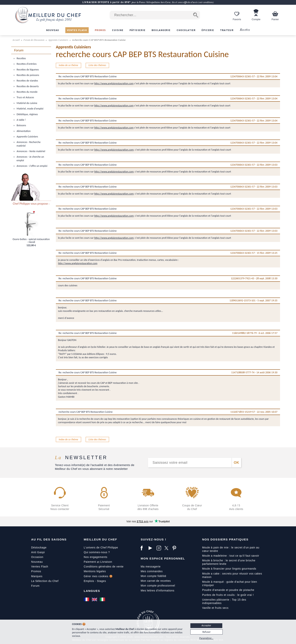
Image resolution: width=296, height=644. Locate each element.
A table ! (21, 120)
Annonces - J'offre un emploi (32, 166)
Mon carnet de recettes (156, 581)
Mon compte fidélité (153, 576)
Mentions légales (95, 571)
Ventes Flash (40, 567)
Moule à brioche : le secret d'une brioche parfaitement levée (229, 562)
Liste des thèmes (97, 65)
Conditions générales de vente (104, 567)
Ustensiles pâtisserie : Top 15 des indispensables (224, 601)
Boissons (21, 125)
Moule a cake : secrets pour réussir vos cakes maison (232, 575)
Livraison (106, 562)
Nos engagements (96, 557)
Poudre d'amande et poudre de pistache (228, 590)
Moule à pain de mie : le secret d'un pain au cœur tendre (231, 549)
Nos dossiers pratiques (225, 539)
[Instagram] (160, 548)
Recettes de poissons (27, 75)
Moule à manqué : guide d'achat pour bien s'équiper (230, 583)
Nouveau (37, 562)
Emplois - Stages (95, 581)
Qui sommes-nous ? (97, 552)
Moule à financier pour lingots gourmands (229, 569)
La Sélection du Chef (45, 581)
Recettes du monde (27, 92)
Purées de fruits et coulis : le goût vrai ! (228, 595)
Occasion (37, 557)
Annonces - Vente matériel (30, 151)
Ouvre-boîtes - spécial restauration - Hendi (31, 241)
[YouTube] (152, 548)
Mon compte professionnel (158, 586)
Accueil (16, 40)
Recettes (245, 30)
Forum (35, 586)
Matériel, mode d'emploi (30, 109)
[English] (95, 599)
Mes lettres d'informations (157, 591)
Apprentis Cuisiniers (59, 40)
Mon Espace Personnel (163, 558)
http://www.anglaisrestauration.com (114, 83)
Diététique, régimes (27, 114)
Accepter (206, 625)
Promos (36, 571)
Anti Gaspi (38, 552)
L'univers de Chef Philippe (101, 547)
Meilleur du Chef (101, 539)
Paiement (90, 562)
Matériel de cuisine (27, 103)
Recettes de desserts (27, 86)
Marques (37, 576)
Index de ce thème (68, 65)
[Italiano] (103, 599)
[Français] (87, 599)
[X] (168, 548)
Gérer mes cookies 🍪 (98, 576)
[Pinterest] (176, 548)
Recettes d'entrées (26, 64)
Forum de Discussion (34, 40)
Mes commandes (152, 571)
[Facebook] (144, 548)
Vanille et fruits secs (215, 608)
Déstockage (39, 547)
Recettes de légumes (27, 70)
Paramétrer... (206, 638)
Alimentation (23, 131)
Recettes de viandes (27, 81)
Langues (92, 591)
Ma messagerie (151, 567)
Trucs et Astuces (25, 97)
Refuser (206, 632)
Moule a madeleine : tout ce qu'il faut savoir (231, 556)
